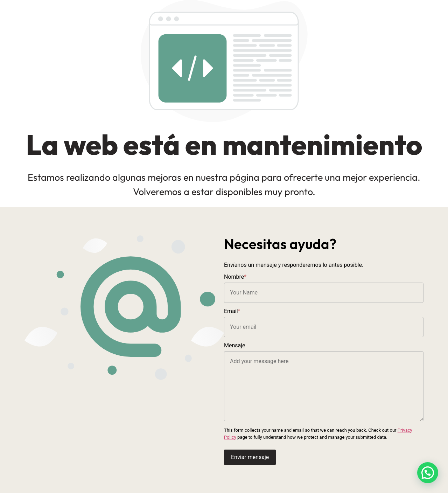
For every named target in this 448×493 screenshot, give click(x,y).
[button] (428, 473)
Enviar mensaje (250, 457)
